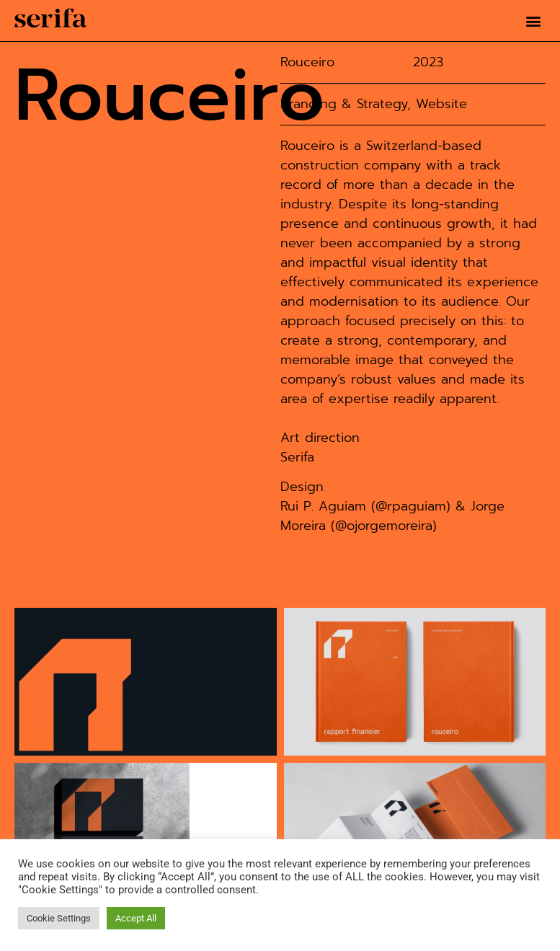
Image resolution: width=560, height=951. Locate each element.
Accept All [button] (136, 918)
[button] (534, 21)
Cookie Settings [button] (59, 918)
